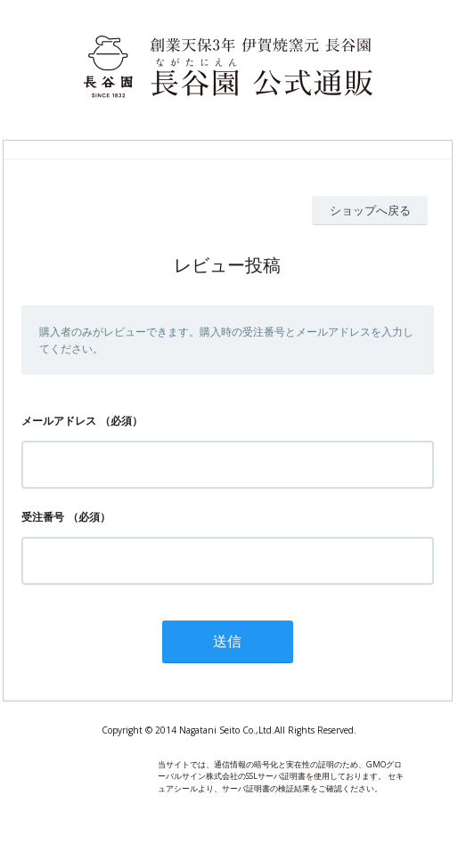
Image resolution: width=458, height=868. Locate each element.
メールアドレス (59, 421)
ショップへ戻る (370, 210)
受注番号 (43, 517)
